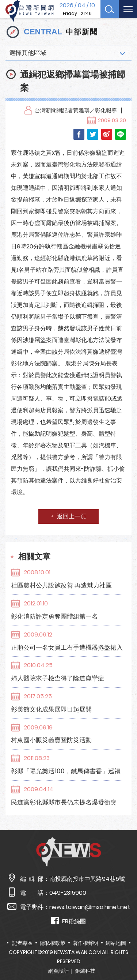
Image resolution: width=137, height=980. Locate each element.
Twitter (93, 134)
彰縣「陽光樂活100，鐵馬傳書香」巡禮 (66, 771)
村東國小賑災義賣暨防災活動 (51, 740)
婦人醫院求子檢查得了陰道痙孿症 (58, 678)
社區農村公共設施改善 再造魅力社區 (61, 585)
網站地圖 (116, 943)
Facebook (79, 134)
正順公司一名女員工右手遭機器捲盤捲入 (67, 647)
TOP (126, 953)
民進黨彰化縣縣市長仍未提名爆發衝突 (64, 802)
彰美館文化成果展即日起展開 (51, 709)
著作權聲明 (85, 943)
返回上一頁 (72, 516)
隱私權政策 (53, 943)
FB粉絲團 (68, 921)
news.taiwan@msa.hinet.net (90, 907)
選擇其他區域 (28, 53)
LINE (121, 134)
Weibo (107, 134)
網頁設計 (58, 971)
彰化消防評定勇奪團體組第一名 (54, 616)
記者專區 (22, 943)
